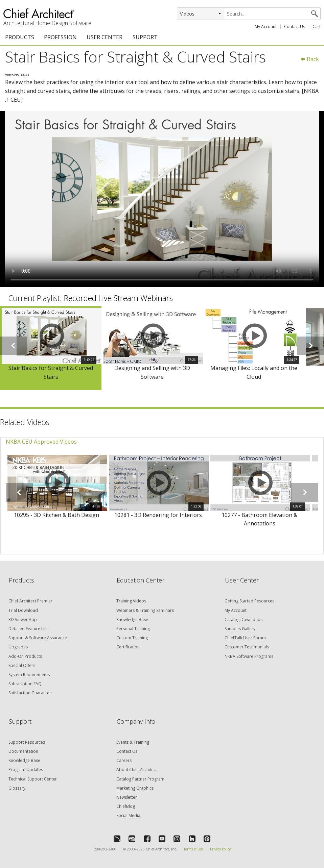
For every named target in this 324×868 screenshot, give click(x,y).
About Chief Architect (137, 770)
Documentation (23, 751)
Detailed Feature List (28, 629)
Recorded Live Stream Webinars (118, 298)
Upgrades (18, 647)
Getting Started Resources (249, 601)
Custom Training (132, 638)
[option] (51, 348)
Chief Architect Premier (30, 601)
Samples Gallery (240, 629)
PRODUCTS (20, 37)
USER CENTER (105, 37)
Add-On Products (25, 656)
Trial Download (23, 610)
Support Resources (27, 742)
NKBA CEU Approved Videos (41, 442)
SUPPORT (145, 37)
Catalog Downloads (244, 619)
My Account (266, 27)
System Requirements (29, 675)
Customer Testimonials (247, 647)
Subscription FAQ (25, 684)
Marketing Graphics (135, 788)
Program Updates (26, 770)
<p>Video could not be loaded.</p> (162, 199)
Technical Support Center (33, 779)
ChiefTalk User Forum (245, 638)
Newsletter (127, 797)
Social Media (128, 815)
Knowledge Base (132, 619)
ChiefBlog (126, 806)
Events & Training (133, 742)
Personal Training (133, 629)
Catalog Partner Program (140, 779)
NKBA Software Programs (249, 656)
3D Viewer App (23, 619)
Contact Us (295, 27)
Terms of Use (193, 849)
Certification (128, 647)
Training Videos (131, 601)
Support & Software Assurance (38, 638)
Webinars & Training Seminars (145, 610)
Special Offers (22, 665)
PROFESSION (60, 37)
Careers (124, 760)
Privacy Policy (220, 849)
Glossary (17, 788)
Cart (317, 27)
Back (309, 59)
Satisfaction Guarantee (30, 693)
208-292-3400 (105, 849)
